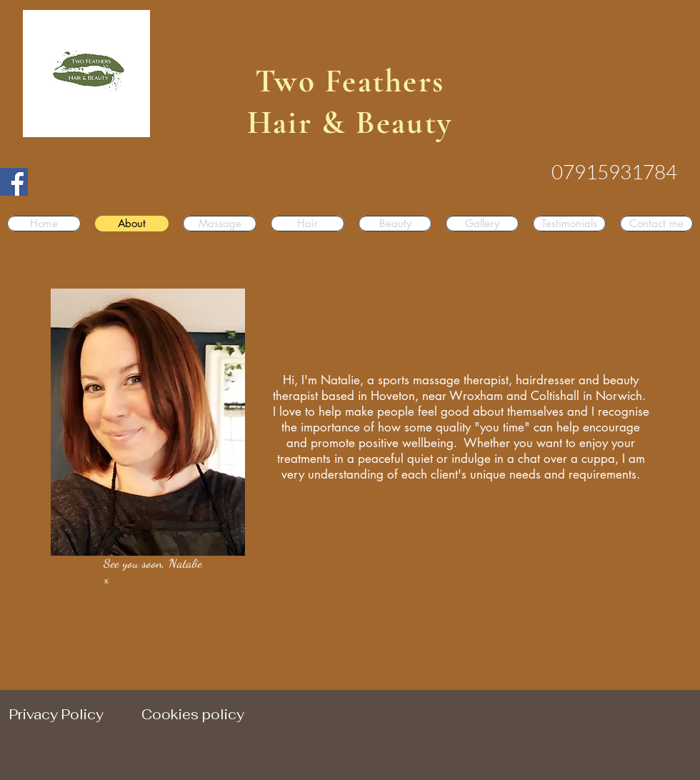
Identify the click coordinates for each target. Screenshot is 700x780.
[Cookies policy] (193, 715)
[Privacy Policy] (56, 715)
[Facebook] (14, 182)
